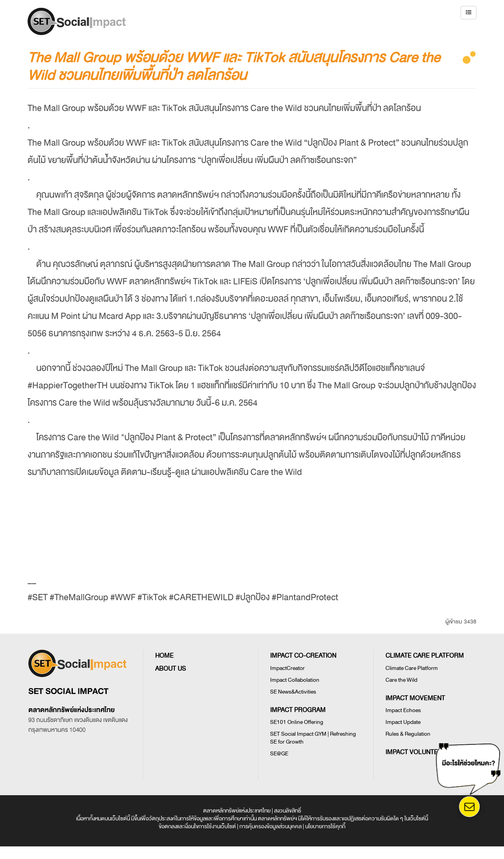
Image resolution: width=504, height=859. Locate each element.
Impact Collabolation (295, 680)
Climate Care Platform (412, 668)
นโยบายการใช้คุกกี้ (325, 827)
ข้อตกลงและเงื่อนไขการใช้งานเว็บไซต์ (197, 827)
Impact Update (403, 722)
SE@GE (279, 754)
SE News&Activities (293, 692)
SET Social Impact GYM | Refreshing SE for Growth (313, 738)
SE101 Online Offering (297, 722)
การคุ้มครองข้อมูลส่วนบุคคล (271, 827)
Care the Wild (401, 680)
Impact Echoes (403, 710)
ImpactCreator (287, 668)
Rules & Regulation (408, 734)
